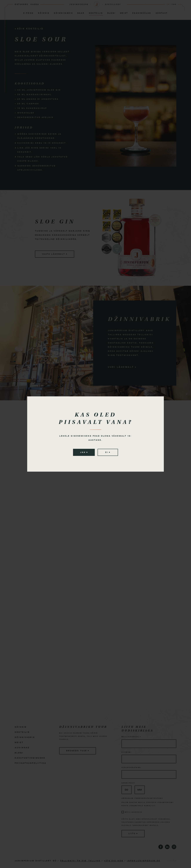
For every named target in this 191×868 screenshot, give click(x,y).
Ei (108, 452)
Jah (84, 452)
